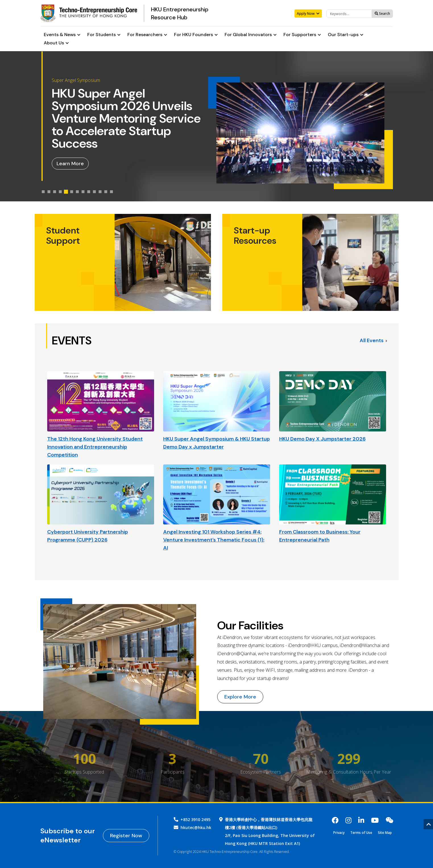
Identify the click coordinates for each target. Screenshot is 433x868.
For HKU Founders (196, 35)
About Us (56, 43)
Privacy (339, 833)
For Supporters (302, 35)
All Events (373, 340)
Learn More (70, 164)
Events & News (62, 35)
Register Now (126, 836)
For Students (104, 35)
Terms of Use (361, 833)
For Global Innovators (251, 35)
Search (382, 14)
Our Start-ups (346, 35)
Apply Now (308, 14)
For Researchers (147, 35)
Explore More (240, 697)
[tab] (43, 192)
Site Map (385, 833)
